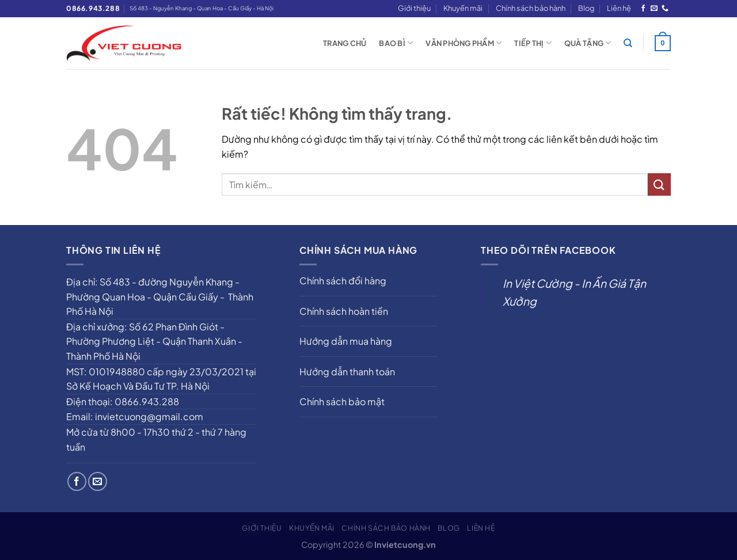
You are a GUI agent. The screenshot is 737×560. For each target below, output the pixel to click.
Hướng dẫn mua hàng (346, 341)
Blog (586, 8)
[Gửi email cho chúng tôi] (654, 9)
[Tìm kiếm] (628, 43)
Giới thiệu (414, 8)
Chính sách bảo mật (342, 401)
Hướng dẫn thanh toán (347, 372)
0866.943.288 (93, 8)
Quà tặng (588, 43)
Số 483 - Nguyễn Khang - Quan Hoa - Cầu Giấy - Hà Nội (202, 8)
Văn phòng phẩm (464, 43)
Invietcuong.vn (405, 544)
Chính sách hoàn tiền (344, 311)
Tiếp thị (533, 43)
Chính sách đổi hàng (343, 281)
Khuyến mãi (463, 8)
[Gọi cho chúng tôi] (665, 9)
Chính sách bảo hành (531, 8)
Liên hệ (619, 8)
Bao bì (396, 43)
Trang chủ (345, 43)
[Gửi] (659, 184)
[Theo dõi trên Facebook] (643, 9)
